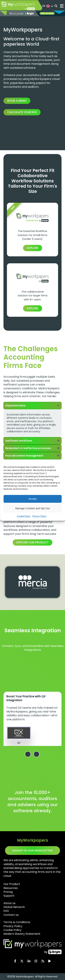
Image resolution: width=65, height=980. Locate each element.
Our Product (12, 884)
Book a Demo (17, 101)
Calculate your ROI (22, 112)
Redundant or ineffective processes (28, 448)
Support (9, 896)
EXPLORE (33, 248)
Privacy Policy (40, 516)
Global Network (14, 907)
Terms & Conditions (17, 922)
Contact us (11, 915)
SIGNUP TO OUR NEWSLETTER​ (32, 851)
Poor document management (24, 456)
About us (9, 903)
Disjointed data (15, 406)
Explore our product (32, 542)
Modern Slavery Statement (22, 934)
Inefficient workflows (19, 441)
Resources (11, 888)
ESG (6, 911)
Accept (33, 499)
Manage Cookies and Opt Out (32, 508)
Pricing (8, 892)
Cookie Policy (24, 516)
